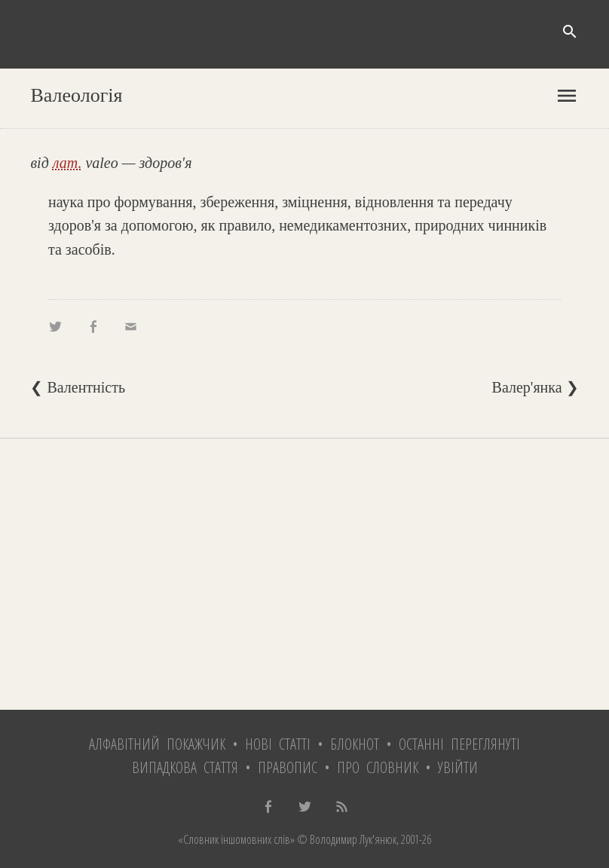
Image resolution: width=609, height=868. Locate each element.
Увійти (458, 767)
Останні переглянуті (459, 744)
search (570, 32)
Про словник (378, 767)
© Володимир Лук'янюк (346, 839)
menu (567, 96)
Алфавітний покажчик (157, 744)
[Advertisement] (304, 574)
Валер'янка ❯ (536, 387)
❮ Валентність (78, 387)
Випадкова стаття (185, 767)
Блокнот (355, 744)
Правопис (288, 767)
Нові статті (278, 744)
